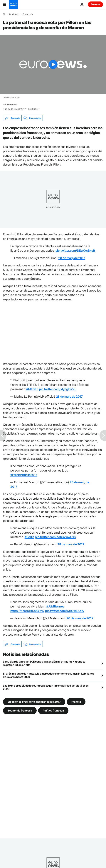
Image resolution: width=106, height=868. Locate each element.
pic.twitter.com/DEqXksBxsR (75, 251)
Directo (95, 4)
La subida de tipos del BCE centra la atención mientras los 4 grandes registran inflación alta (44, 663)
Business (14, 14)
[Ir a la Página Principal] (13, 4)
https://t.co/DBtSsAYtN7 (27, 611)
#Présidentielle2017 (24, 475)
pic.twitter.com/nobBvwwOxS (55, 537)
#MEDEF (32, 389)
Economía (28, 14)
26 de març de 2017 (80, 618)
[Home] (4, 14)
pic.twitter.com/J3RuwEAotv (65, 611)
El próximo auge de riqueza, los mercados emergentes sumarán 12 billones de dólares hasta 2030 (48, 675)
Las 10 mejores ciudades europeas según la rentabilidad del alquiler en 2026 (46, 687)
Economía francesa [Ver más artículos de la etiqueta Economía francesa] (20, 710)
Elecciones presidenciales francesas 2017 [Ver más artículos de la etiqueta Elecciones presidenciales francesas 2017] (34, 702)
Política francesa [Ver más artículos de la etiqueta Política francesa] (53, 710)
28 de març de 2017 (72, 258)
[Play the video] (53, 64)
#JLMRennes (55, 606)
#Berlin (29, 537)
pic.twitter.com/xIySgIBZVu (58, 389)
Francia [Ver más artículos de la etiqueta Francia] (76, 702)
